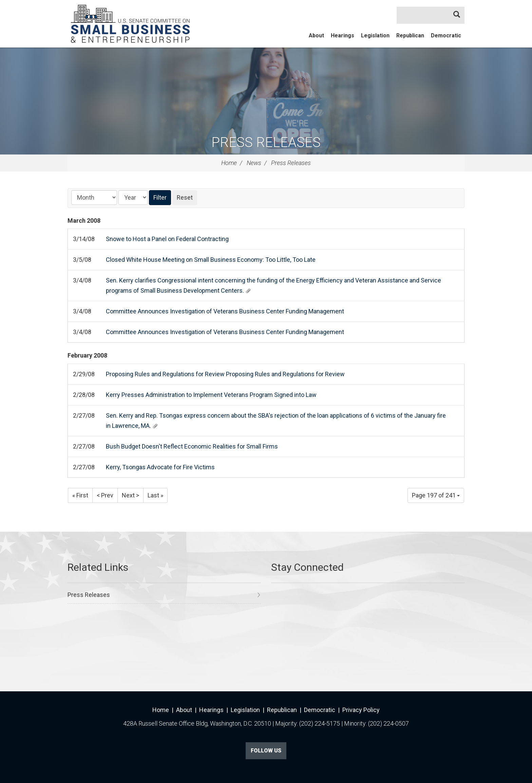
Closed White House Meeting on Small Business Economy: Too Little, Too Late (211, 260)
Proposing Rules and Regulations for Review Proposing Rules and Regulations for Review (225, 374)
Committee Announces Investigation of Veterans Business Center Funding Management (225, 311)
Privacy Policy (361, 710)
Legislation (375, 35)
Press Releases (266, 142)
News (254, 163)
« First (80, 495)
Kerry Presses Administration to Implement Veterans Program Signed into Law (211, 395)
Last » (155, 495)
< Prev (105, 495)
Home (229, 163)
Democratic (446, 35)
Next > (130, 495)
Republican (410, 35)
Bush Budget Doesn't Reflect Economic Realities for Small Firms (192, 446)
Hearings (343, 35)
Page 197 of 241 (436, 495)
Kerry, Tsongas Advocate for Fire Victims (160, 467)
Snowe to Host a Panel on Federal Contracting (167, 239)
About (316, 35)
